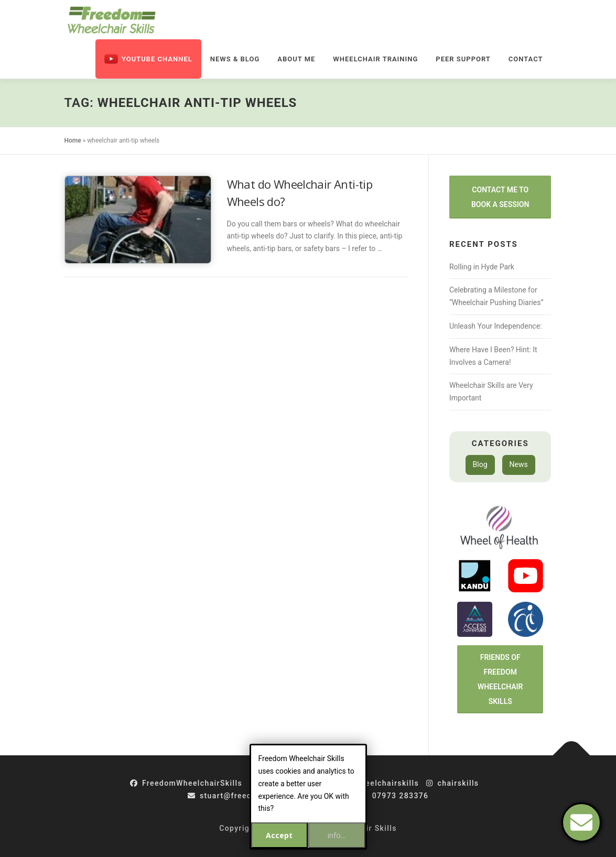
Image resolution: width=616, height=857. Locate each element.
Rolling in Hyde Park (482, 267)
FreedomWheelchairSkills (186, 783)
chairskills (452, 783)
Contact (526, 59)
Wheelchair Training (375, 59)
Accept (279, 835)
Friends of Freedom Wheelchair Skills (500, 679)
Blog (480, 464)
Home (73, 140)
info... (337, 835)
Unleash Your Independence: (496, 326)
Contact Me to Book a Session (500, 197)
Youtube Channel (148, 59)
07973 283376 (394, 796)
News (519, 464)
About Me (296, 59)
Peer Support (463, 59)
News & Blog (235, 59)
